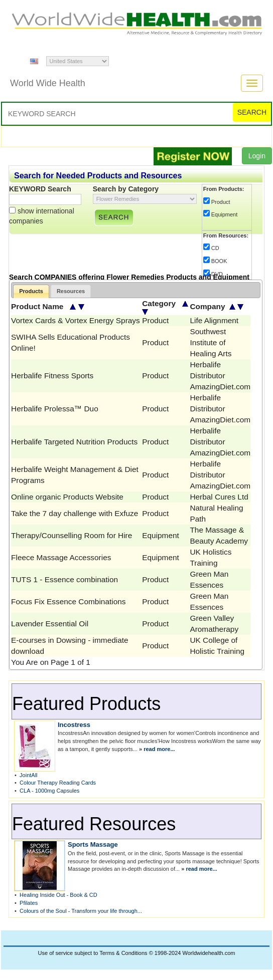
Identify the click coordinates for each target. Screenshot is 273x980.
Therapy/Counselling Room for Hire (72, 535)
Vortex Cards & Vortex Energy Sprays (76, 320)
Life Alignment (214, 320)
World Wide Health (48, 83)
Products (31, 291)
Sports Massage (93, 844)
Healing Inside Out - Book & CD (58, 895)
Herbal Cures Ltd (219, 497)
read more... (159, 749)
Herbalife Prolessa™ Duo (55, 409)
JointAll (28, 775)
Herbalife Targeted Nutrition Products (74, 442)
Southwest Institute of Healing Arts (211, 342)
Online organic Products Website (67, 497)
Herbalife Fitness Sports (52, 376)
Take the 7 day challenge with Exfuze (75, 513)
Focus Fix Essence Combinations (68, 601)
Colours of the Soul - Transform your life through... (81, 911)
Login (257, 156)
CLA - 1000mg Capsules (49, 791)
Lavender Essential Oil (50, 624)
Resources (71, 291)
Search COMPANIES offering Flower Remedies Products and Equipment (129, 277)
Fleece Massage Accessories (61, 557)
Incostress (74, 725)
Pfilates (29, 903)
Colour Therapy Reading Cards (58, 783)
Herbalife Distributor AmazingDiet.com (220, 376)
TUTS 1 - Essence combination (64, 579)
